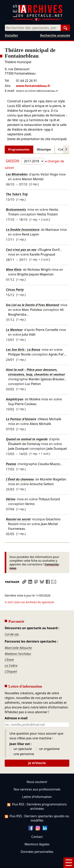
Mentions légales (37, 833)
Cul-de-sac (12, 623)
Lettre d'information (37, 786)
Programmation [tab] (19, 149)
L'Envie (9, 649)
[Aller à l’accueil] (38, 20)
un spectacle (21, 738)
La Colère (11, 655)
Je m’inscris (37, 752)
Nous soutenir (37, 771)
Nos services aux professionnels (37, 778)
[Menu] (69, 863)
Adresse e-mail (16, 707)
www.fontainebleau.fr (33, 86)
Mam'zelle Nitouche (18, 637)
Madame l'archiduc (18, 643)
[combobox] (33, 28)
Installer (11, 35)
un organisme (47, 738)
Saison (13, 161)
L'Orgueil (11, 660)
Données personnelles (37, 841)
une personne (22, 743)
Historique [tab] (44, 149)
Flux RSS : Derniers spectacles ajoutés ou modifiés (37, 807)
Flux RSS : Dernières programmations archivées (37, 795)
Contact (37, 826)
